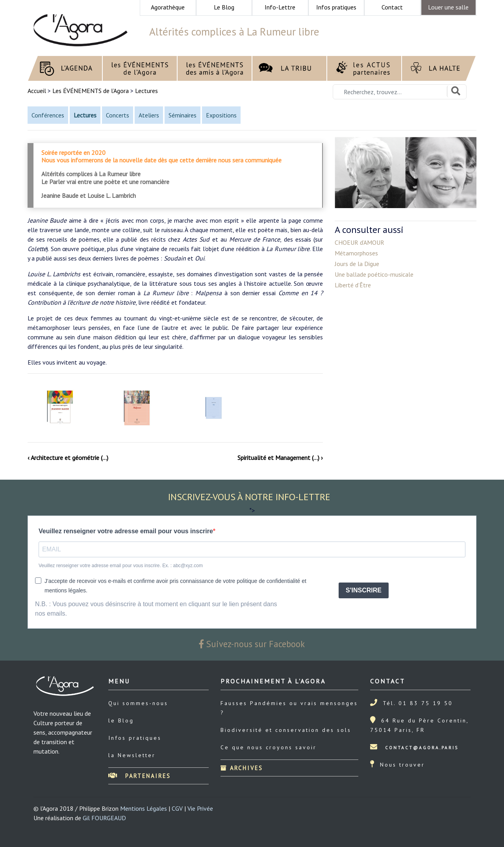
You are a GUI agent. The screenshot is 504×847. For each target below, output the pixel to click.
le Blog (121, 720)
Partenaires (140, 776)
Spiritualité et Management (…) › (280, 458)
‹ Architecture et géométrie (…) (68, 458)
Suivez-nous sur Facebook (252, 644)
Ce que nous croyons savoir (269, 747)
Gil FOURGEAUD (104, 818)
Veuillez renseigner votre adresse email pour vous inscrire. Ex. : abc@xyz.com (121, 566)
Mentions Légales (144, 808)
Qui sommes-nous (138, 703)
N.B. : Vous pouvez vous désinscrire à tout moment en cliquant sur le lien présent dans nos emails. (156, 609)
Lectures (146, 91)
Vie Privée (200, 808)
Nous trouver (402, 765)
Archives (242, 768)
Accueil (38, 91)
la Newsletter (132, 755)
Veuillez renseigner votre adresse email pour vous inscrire (126, 531)
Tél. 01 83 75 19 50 (418, 703)
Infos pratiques (135, 738)
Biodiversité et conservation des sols (286, 730)
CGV (177, 808)
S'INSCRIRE (364, 590)
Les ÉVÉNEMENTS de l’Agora (91, 91)
